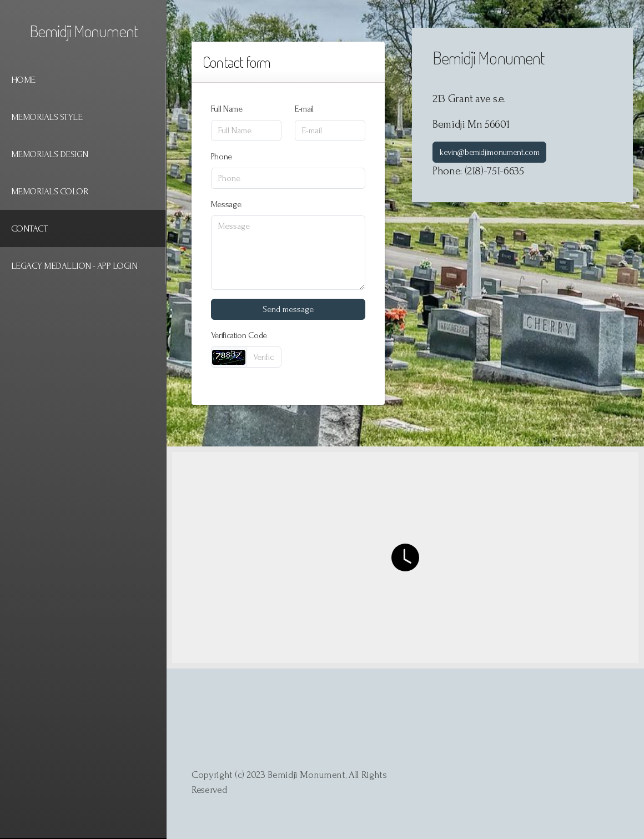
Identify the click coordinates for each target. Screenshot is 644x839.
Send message (288, 309)
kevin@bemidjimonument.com (489, 152)
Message (226, 204)
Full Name (227, 109)
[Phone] (288, 178)
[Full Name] (246, 130)
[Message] (288, 253)
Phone (222, 157)
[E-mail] (330, 130)
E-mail (304, 109)
